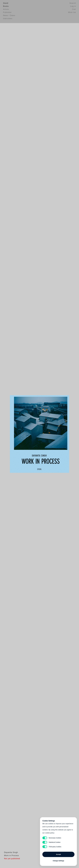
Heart (26, 434)
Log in (73, 7)
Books (6, 7)
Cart (74, 10)
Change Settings (58, 860)
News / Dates (9, 16)
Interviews (8, 19)
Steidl (6, 4)
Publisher (7, 13)
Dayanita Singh (10, 857)
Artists (6, 10)
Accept (58, 854)
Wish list (72, 13)
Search (73, 4)
